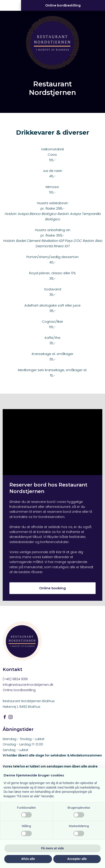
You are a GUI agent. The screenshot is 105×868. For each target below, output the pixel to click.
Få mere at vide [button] (53, 848)
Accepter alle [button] (77, 859)
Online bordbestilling (19, 690)
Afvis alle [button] (28, 859)
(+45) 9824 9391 (15, 679)
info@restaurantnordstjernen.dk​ (28, 685)
